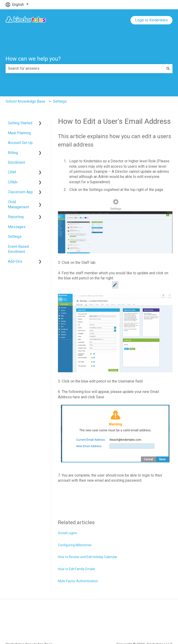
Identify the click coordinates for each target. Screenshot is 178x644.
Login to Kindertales (151, 20)
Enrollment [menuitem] (16, 162)
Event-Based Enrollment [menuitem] (18, 249)
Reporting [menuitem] (16, 217)
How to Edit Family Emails (76, 569)
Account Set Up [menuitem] (20, 143)
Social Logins (67, 533)
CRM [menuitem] (12, 172)
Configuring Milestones (75, 545)
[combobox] (85, 69)
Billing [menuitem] (13, 153)
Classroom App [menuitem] (20, 192)
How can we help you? (33, 59)
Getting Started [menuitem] (20, 123)
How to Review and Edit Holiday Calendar (88, 557)
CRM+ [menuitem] (13, 182)
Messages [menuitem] (17, 227)
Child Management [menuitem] (18, 204)
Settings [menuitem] (15, 237)
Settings (60, 101)
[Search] (168, 69)
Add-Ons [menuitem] (15, 261)
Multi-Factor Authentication (78, 581)
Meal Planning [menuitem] (19, 133)
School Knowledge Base (25, 101)
